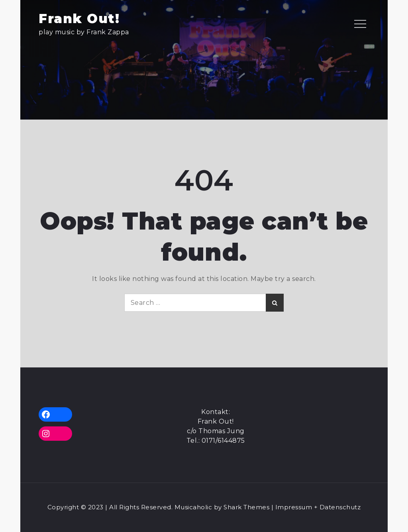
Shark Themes (247, 507)
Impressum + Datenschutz (318, 507)
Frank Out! (79, 19)
